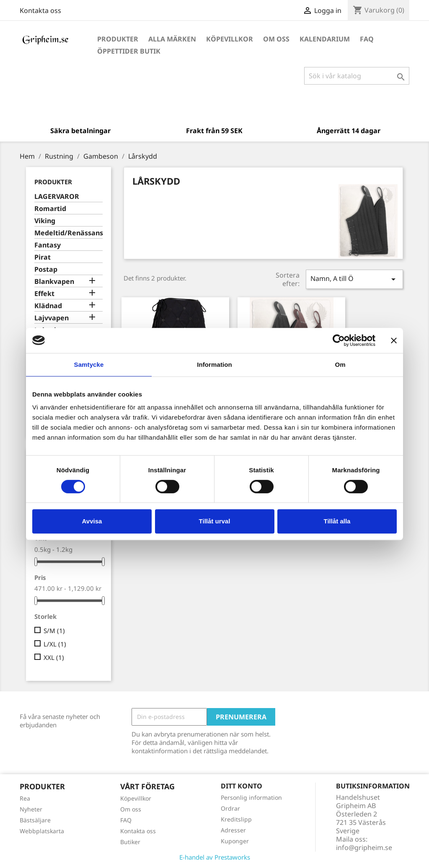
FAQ (367, 39)
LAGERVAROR (57, 197)
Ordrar (230, 808)
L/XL (55, 644)
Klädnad (48, 306)
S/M (54, 631)
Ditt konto (242, 786)
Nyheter (31, 809)
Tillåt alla (337, 521)
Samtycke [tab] (89, 364)
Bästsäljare (35, 820)
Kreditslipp (236, 819)
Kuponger (235, 841)
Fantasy (48, 245)
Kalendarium (325, 39)
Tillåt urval (215, 521)
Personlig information (251, 797)
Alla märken (172, 39)
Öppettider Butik (129, 51)
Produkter (118, 39)
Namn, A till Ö (354, 279)
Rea (25, 798)
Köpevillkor (230, 39)
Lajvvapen (52, 318)
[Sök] (357, 76)
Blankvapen (54, 282)
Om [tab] (340, 364)
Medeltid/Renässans (68, 233)
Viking (45, 221)
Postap (46, 269)
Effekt (44, 294)
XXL (54, 657)
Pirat (43, 257)
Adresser (233, 830)
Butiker (130, 842)
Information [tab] (214, 364)
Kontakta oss (40, 10)
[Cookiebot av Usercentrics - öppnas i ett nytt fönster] (339, 340)
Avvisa (92, 521)
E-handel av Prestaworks (215, 857)
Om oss (276, 39)
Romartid (50, 209)
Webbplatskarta (42, 831)
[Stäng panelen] (394, 340)
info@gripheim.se (364, 847)
